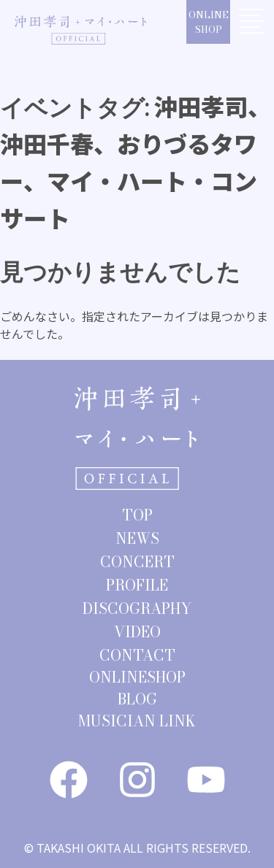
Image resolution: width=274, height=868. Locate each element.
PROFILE (137, 585)
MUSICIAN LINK (137, 721)
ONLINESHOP (209, 22)
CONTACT (137, 655)
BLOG (137, 699)
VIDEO (137, 632)
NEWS (137, 538)
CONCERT (137, 562)
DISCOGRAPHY (137, 608)
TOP (137, 515)
